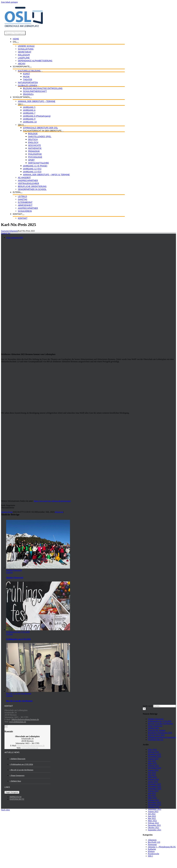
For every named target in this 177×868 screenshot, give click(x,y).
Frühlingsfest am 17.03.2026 (18, 632)
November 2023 (155, 786)
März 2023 (152, 798)
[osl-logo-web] (24, 26)
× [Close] (6, 726)
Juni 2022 (152, 816)
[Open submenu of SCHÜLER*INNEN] (31, 98)
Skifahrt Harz (153, 728)
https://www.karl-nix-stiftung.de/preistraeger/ (52, 501)
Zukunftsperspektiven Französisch (162, 737)
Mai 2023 (152, 795)
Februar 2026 (153, 752)
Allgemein (59, 512)
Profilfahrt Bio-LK (156, 740)
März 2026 (152, 750)
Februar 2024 (153, 779)
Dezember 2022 (154, 802)
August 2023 (153, 791)
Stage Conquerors (155, 726)
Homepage (152, 844)
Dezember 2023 (154, 784)
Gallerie (9, 572)
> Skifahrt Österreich (17, 759)
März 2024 (152, 777)
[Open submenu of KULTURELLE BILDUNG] (42, 72)
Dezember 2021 (154, 825)
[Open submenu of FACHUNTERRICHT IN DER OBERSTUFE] (62, 131)
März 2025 (152, 763)
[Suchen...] (165, 706)
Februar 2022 (153, 823)
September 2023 (155, 789)
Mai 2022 (152, 818)
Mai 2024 (152, 775)
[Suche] (144, 709)
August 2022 (153, 811)
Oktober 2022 (154, 807)
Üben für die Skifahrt (157, 730)
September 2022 (155, 809)
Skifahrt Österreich (14, 570)
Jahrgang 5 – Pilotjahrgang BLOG (162, 847)
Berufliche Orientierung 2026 (160, 733)
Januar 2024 (153, 782)
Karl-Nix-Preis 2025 (156, 735)
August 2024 (153, 770)
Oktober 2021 (154, 828)
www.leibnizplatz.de (18, 722)
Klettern (151, 851)
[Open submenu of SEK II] (25, 126)
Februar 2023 (153, 800)
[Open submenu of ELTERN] (21, 193)
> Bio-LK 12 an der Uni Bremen (21, 770)
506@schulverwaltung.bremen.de (25, 719)
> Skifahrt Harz (15, 781)
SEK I (150, 856)
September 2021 (155, 830)
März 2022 (152, 821)
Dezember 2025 (154, 754)
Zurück (4, 233)
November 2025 (155, 756)
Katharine (152, 849)
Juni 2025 (152, 761)
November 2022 (155, 805)
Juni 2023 (152, 793)
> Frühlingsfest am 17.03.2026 (21, 764)
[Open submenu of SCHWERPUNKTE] (31, 67)
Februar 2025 (153, 766)
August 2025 (153, 759)
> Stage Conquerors (17, 775)
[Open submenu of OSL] (18, 42)
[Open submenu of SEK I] (24, 105)
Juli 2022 (152, 814)
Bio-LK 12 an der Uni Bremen (19, 693)
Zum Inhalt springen (9, 2)
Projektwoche (154, 854)
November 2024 (155, 768)
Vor (9, 233)
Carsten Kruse (7, 512)
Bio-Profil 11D (154, 842)
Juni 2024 (152, 772)
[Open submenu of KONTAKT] (23, 215)
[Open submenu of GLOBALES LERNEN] (38, 86)
